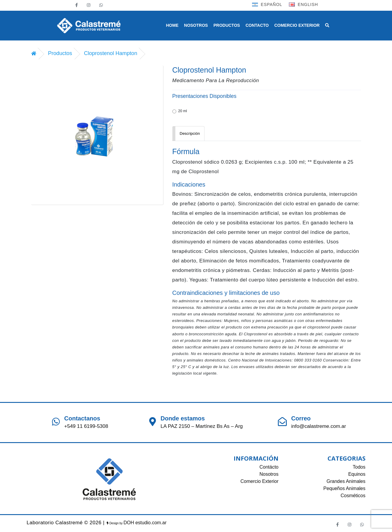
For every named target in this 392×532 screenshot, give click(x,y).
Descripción (190, 133)
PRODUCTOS (227, 25)
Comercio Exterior (259, 481)
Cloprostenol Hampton (111, 53)
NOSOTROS (196, 25)
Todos (359, 467)
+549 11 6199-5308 (86, 426)
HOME (172, 25)
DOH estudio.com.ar (145, 523)
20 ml (180, 111)
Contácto (269, 467)
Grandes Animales (346, 481)
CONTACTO (257, 25)
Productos (60, 53)
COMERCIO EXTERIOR (297, 25)
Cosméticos (353, 496)
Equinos (357, 474)
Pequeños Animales (344, 488)
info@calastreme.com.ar (319, 426)
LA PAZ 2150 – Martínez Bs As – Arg (202, 426)
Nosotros (269, 474)
